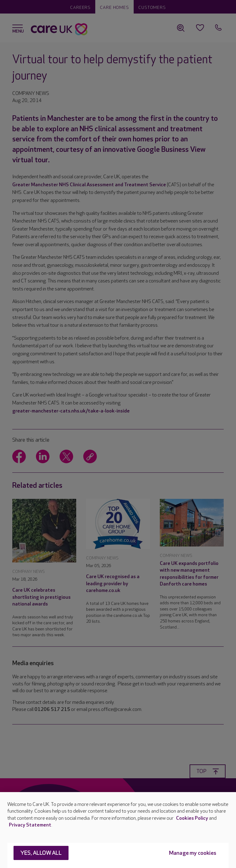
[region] (118, 830)
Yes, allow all (41, 853)
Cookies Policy (192, 818)
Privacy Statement (30, 825)
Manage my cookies (193, 853)
